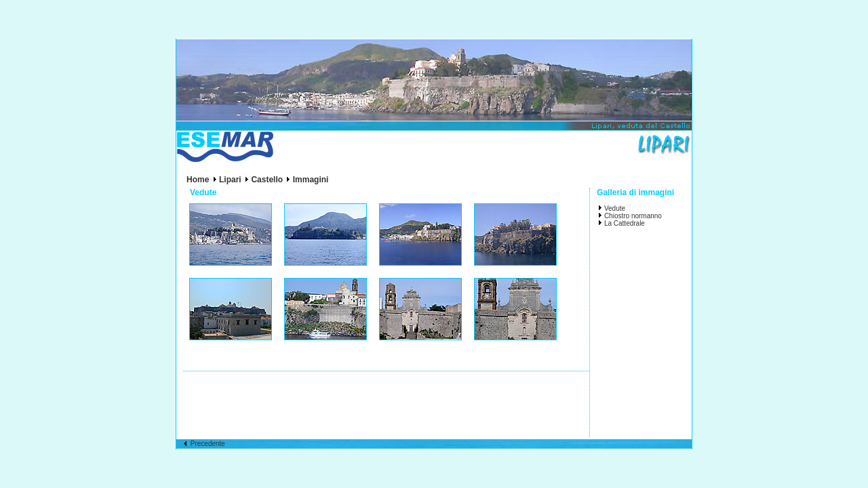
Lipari (230, 180)
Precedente (204, 444)
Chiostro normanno (633, 216)
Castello (267, 180)
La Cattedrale (625, 223)
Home (198, 180)
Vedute (615, 208)
